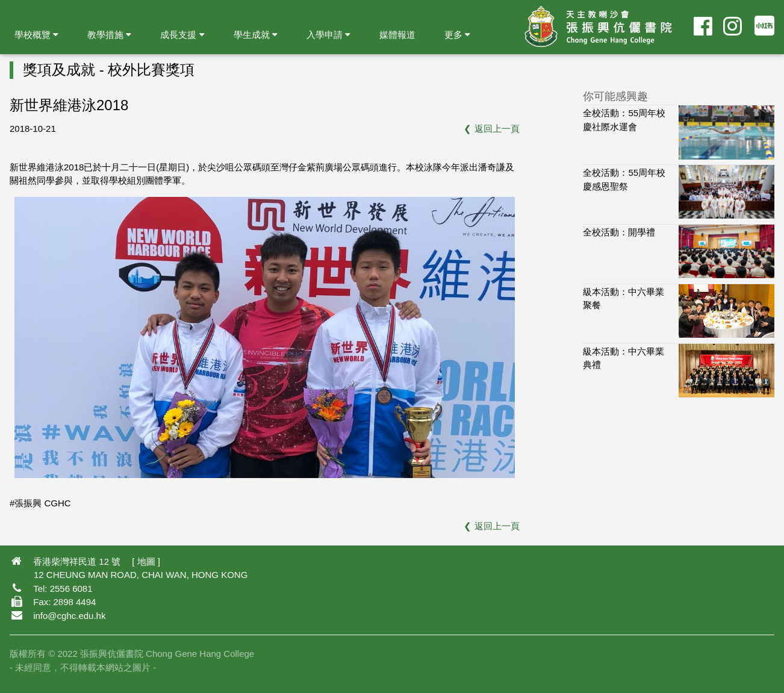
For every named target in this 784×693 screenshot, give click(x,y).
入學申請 (328, 35)
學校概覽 (36, 35)
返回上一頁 (497, 129)
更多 (457, 35)
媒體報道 (397, 35)
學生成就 (256, 35)
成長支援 (182, 35)
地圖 (146, 561)
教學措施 (109, 35)
